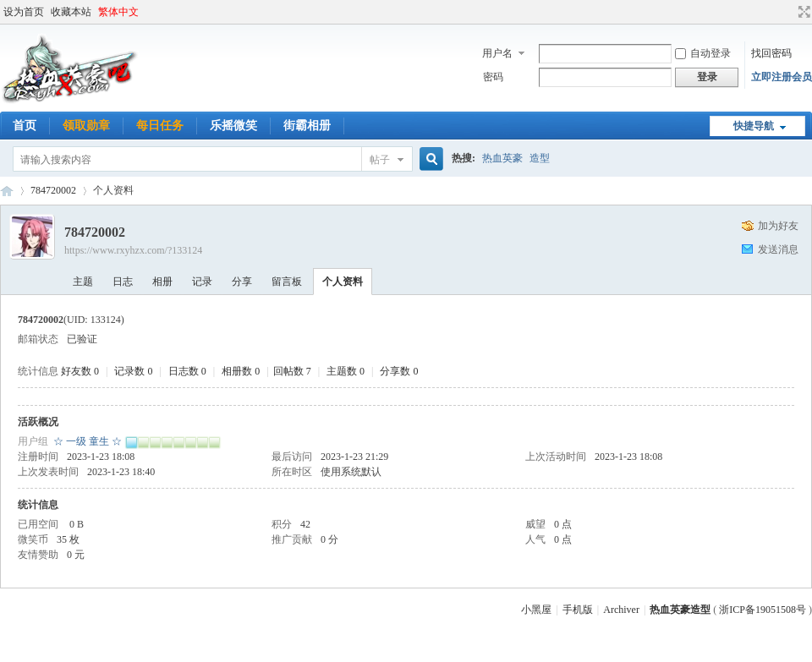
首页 (25, 126)
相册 (162, 282)
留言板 (287, 282)
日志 (123, 282)
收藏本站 (71, 12)
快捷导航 (754, 126)
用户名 (497, 53)
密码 (493, 77)
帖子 (380, 160)
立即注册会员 (782, 77)
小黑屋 (536, 610)
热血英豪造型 (7, 191)
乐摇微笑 (233, 126)
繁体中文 (118, 12)
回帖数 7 (292, 371)
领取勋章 (86, 126)
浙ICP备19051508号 (763, 610)
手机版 (578, 610)
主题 (83, 282)
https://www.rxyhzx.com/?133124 (133, 250)
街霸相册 (307, 126)
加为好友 (778, 226)
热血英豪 (502, 158)
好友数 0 (80, 371)
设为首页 (24, 12)
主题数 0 (346, 371)
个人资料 (343, 282)
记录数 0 (133, 371)
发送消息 (778, 249)
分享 (242, 282)
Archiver (621, 610)
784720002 (53, 190)
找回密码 (771, 53)
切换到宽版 (802, 12)
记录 (202, 282)
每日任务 (160, 126)
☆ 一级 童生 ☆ (88, 441)
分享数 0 (399, 371)
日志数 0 (187, 371)
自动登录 (703, 53)
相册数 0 (241, 371)
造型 (540, 158)
